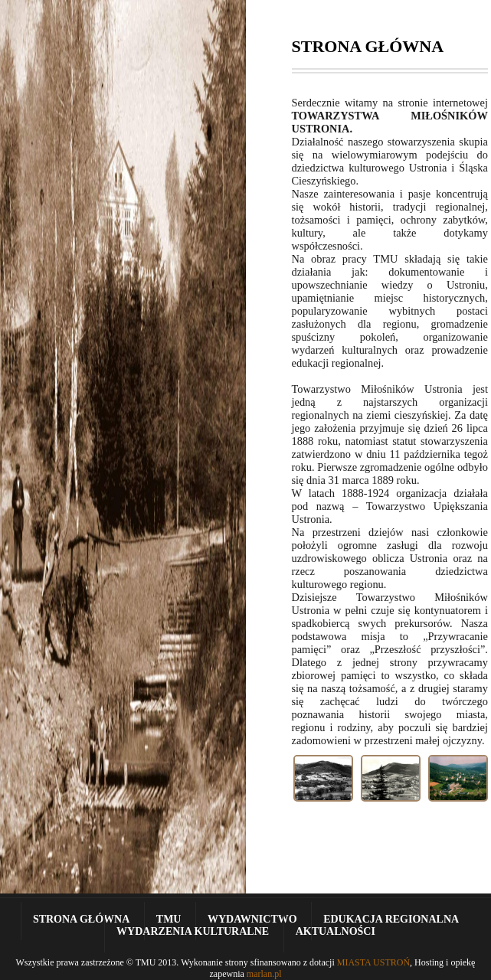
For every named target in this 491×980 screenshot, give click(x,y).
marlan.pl (264, 974)
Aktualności (336, 931)
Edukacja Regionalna (391, 919)
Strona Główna (81, 919)
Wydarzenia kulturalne (193, 931)
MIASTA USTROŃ (373, 962)
